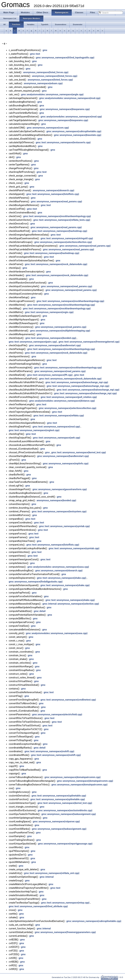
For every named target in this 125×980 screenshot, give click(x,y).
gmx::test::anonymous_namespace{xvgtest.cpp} (34, 430)
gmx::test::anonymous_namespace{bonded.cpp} (51, 338)
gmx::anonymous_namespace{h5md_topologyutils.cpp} (65, 58)
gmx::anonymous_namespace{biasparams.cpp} (65, 109)
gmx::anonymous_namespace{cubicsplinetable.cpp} (74, 131)
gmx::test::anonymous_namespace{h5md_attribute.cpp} (38, 906)
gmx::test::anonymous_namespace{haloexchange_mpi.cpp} (77, 382)
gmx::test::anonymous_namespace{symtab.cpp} (64, 526)
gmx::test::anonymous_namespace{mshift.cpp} (49, 751)
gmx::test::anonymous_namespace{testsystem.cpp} (59, 511)
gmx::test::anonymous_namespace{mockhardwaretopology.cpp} (57, 216)
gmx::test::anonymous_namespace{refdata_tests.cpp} (62, 220)
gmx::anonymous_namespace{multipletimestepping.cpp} (60, 331)
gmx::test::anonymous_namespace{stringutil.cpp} (67, 238)
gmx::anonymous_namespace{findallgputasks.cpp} (36, 582)
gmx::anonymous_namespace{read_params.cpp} (57, 201)
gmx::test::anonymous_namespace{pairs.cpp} (33, 342)
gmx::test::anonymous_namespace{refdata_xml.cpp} (52, 873)
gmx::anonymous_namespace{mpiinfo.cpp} (66, 463)
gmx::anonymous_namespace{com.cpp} (48, 128)
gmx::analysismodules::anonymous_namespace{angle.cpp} (52, 94)
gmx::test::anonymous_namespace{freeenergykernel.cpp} (89, 342)
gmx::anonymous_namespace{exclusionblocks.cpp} (65, 810)
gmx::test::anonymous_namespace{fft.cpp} (50, 375)
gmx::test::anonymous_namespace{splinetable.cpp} (59, 796)
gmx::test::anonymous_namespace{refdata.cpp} (59, 416)
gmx (45, 50)
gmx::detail (40, 611)
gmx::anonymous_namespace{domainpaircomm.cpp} (73, 777)
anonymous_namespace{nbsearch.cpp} (54, 190)
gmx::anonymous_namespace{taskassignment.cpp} (69, 814)
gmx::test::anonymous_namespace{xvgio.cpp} (49, 312)
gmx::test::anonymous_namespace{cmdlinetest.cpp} (68, 700)
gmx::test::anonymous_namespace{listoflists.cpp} (53, 194)
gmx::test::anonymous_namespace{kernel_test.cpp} (79, 452)
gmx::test (35, 54)
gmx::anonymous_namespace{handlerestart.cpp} (55, 345)
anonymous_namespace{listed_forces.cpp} (46, 72)
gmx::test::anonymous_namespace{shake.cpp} (62, 578)
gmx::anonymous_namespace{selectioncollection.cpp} (63, 242)
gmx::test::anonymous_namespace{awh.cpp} (57, 438)
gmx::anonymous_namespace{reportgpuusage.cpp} (65, 844)
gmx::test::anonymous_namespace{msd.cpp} (56, 427)
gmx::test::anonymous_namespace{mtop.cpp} (65, 903)
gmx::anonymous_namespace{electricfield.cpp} (57, 714)
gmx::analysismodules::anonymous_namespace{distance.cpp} (62, 401)
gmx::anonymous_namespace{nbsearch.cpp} (59, 571)
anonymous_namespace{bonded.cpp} (56, 500)
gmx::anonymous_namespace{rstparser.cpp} (56, 821)
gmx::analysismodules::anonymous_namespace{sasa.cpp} (58, 567)
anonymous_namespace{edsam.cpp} (43, 83)
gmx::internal (47, 877)
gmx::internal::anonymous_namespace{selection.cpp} (71, 604)
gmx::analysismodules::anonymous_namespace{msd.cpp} (70, 98)
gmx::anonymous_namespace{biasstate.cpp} (78, 135)
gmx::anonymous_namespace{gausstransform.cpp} (60, 489)
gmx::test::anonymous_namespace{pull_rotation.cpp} (69, 397)
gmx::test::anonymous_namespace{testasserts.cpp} (63, 142)
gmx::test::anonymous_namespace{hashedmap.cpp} (60, 231)
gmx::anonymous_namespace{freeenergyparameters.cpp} (65, 932)
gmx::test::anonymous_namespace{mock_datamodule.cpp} (56, 264)
